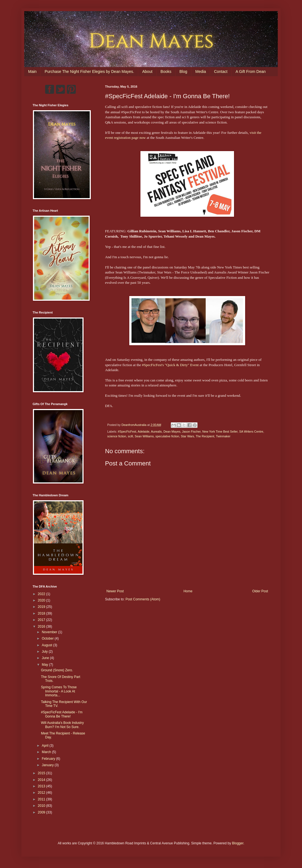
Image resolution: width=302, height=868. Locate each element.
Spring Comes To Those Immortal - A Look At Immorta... (59, 691)
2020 (42, 600)
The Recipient (205, 436)
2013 (42, 786)
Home (188, 591)
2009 (42, 812)
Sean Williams (144, 436)
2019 (42, 607)
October (48, 638)
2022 (42, 594)
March (47, 752)
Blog (183, 71)
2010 (42, 806)
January (48, 765)
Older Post (260, 591)
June (46, 658)
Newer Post (115, 591)
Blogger (238, 843)
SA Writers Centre (251, 431)
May (45, 665)
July (45, 652)
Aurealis (156, 431)
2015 (42, 773)
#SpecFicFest (127, 431)
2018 (42, 613)
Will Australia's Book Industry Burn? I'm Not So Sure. (62, 725)
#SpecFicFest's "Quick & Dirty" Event (171, 365)
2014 (42, 780)
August (48, 645)
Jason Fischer (191, 431)
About (147, 71)
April (46, 746)
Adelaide (143, 431)
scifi (131, 436)
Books (166, 71)
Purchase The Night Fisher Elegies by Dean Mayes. (89, 71)
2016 (42, 627)
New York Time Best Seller (220, 431)
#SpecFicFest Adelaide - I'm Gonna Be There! (62, 714)
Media (201, 71)
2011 (42, 799)
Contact (221, 71)
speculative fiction (167, 436)
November (50, 632)
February (49, 759)
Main (32, 71)
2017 (42, 620)
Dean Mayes (172, 431)
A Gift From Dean (250, 71)
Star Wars (187, 436)
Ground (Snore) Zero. (57, 670)
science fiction (117, 436)
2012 (42, 793)
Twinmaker (223, 436)
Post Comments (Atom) (143, 599)
